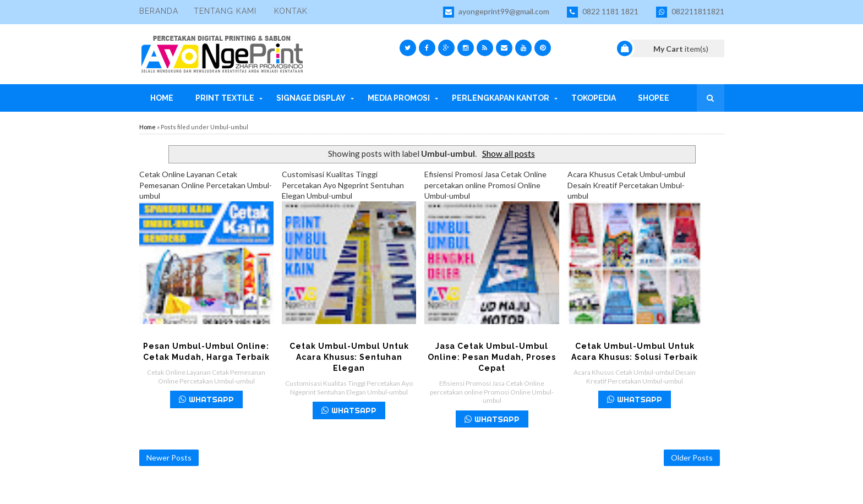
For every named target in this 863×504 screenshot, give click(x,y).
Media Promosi (399, 98)
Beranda (159, 11)
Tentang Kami (225, 11)
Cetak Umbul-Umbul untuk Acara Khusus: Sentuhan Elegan (349, 357)
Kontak (291, 11)
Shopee (654, 98)
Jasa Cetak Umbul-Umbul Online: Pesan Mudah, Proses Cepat (492, 357)
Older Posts (692, 458)
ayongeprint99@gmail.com (496, 12)
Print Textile (225, 98)
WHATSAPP (206, 399)
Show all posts (509, 154)
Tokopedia (594, 98)
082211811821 (690, 12)
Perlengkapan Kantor (501, 98)
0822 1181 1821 (603, 12)
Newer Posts (169, 458)
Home (162, 98)
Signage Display (311, 98)
